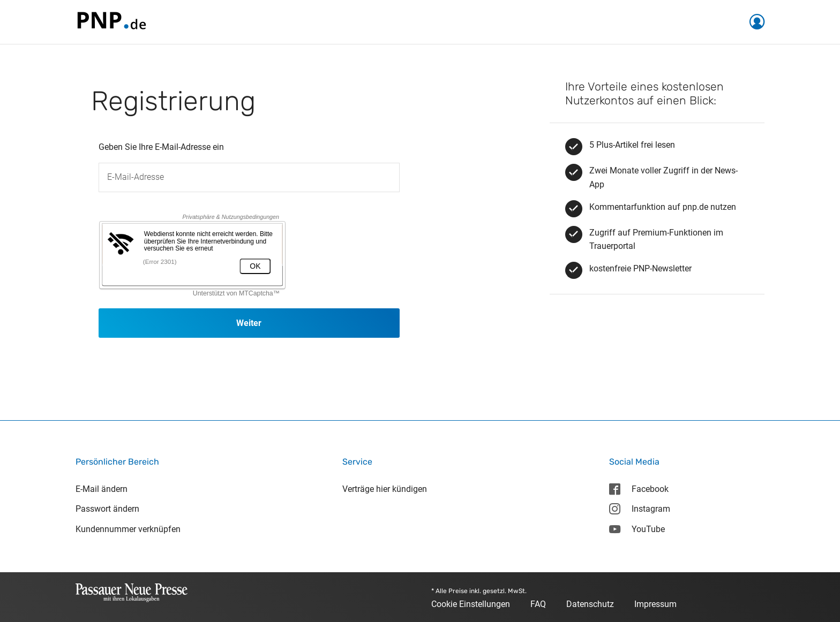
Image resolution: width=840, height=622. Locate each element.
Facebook (639, 489)
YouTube (637, 529)
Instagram (640, 509)
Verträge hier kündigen (385, 489)
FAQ (538, 604)
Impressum (655, 604)
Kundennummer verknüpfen (128, 529)
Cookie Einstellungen (471, 604)
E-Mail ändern (102, 489)
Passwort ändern (107, 509)
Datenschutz (590, 604)
